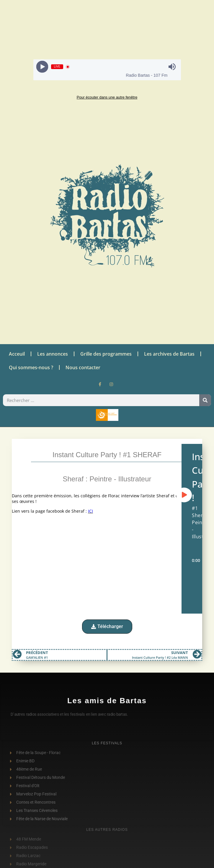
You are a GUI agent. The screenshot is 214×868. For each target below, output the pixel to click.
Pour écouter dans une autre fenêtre (107, 97)
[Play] (42, 67)
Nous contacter (83, 367)
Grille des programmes (106, 354)
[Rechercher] (205, 400)
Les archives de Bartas (169, 354)
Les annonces (53, 354)
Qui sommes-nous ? (31, 367)
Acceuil (17, 354)
